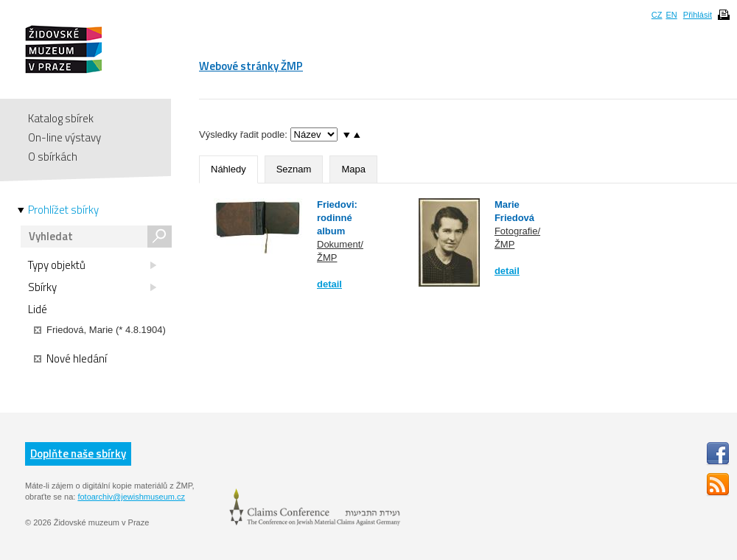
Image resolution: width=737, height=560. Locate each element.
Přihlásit (698, 15)
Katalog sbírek (61, 118)
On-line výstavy (64, 137)
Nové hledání (70, 359)
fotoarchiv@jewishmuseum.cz (131, 497)
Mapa (353, 169)
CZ (657, 15)
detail (329, 284)
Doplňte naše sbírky (78, 454)
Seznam (294, 169)
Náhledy (228, 169)
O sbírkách (53, 157)
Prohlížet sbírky (63, 210)
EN (671, 15)
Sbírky (92, 287)
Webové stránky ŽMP (251, 66)
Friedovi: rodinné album (337, 218)
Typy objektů (92, 265)
